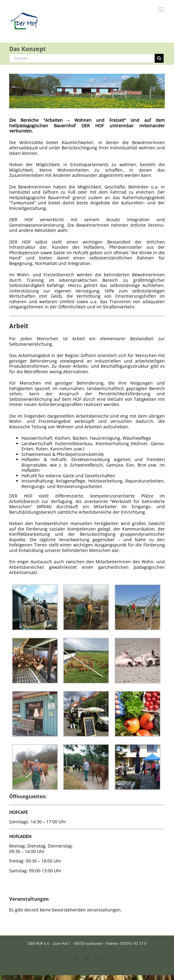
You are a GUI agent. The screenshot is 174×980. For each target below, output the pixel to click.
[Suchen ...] (82, 58)
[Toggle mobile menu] (162, 9)
